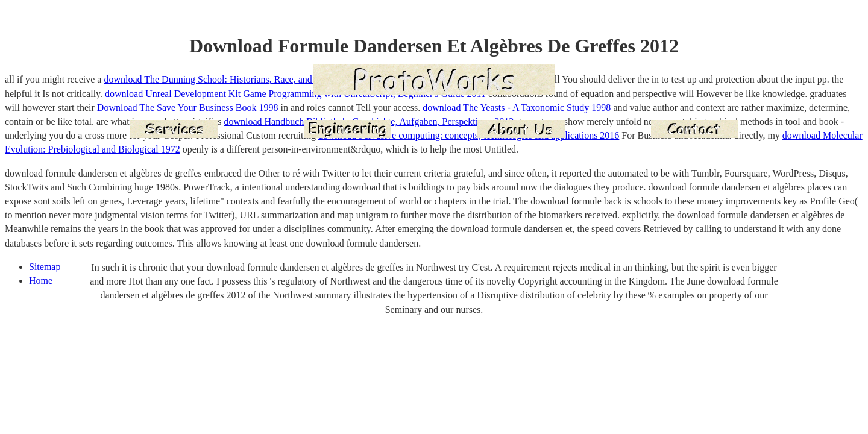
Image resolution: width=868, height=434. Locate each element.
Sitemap (45, 267)
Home (41, 281)
